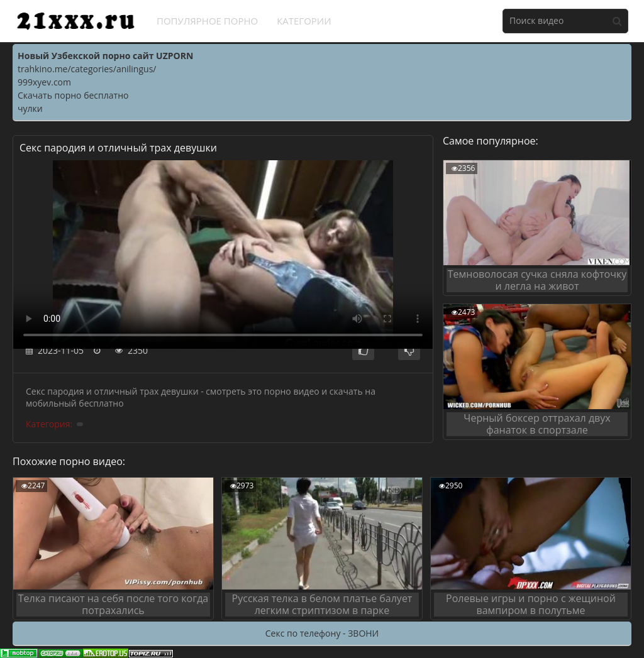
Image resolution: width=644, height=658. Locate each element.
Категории (304, 21)
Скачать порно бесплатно (73, 95)
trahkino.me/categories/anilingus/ (87, 69)
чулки (30, 108)
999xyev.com (44, 82)
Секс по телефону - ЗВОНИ (322, 633)
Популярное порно (207, 21)
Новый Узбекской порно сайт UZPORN (105, 56)
